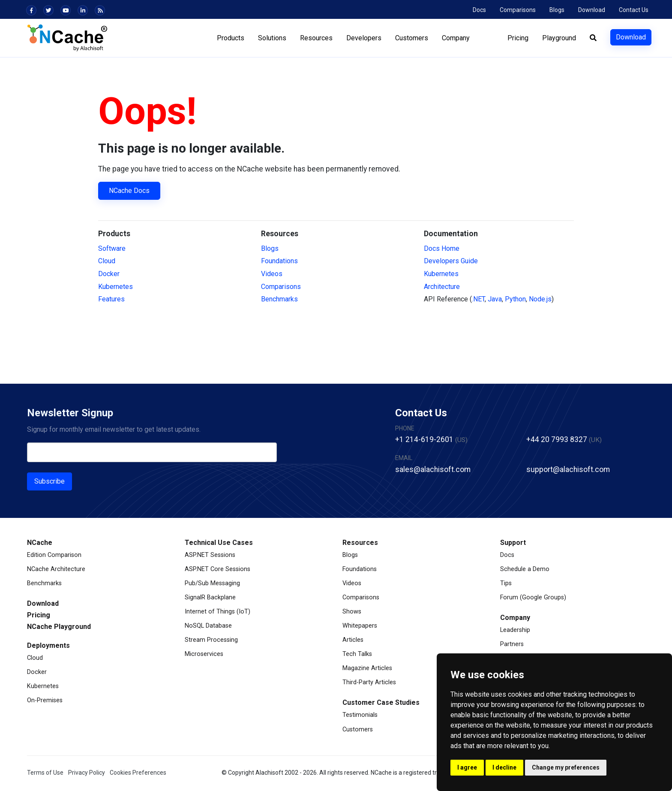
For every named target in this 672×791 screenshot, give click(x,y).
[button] (593, 38)
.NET (478, 299)
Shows (352, 612)
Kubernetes (115, 287)
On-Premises (45, 700)
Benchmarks (279, 299)
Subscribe (49, 481)
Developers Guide (451, 261)
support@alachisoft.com (568, 469)
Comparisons (518, 10)
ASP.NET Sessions (210, 555)
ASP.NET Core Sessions (217, 569)
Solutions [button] (272, 38)
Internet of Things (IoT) (217, 612)
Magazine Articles (367, 668)
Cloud (107, 261)
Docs (479, 10)
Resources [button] (316, 38)
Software (112, 248)
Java (495, 299)
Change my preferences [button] (566, 767)
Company (515, 618)
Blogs (557, 10)
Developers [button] (364, 38)
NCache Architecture (56, 569)
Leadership (515, 630)
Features (111, 299)
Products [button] (231, 38)
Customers (358, 729)
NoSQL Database (208, 626)
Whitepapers (360, 626)
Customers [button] (412, 38)
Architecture (442, 287)
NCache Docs (129, 191)
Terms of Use (45, 773)
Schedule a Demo (525, 569)
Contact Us (634, 10)
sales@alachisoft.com (433, 469)
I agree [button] (467, 767)
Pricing (518, 38)
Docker (109, 274)
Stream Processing (211, 640)
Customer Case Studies (381, 702)
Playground (559, 38)
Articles (353, 640)
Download (592, 10)
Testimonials (360, 715)
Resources (360, 543)
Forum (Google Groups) (533, 597)
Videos (272, 274)
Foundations (279, 261)
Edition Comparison (54, 555)
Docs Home (442, 248)
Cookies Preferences (138, 773)
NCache (40, 543)
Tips (506, 583)
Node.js (540, 299)
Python (515, 299)
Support (513, 543)
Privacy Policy (87, 773)
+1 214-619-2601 (424, 439)
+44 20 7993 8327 (557, 439)
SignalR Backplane (210, 597)
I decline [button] (504, 767)
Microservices (204, 654)
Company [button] (456, 38)
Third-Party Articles (369, 682)
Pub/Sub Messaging (212, 583)
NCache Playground (59, 627)
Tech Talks (357, 654)
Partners (512, 644)
